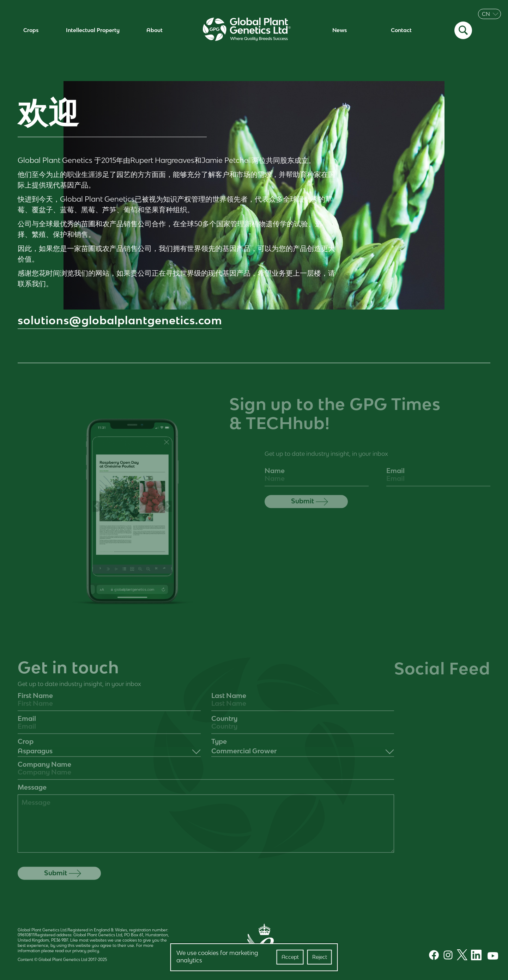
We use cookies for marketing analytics (217, 957)
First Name (35, 700)
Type (219, 746)
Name (275, 476)
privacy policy (86, 951)
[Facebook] (432, 956)
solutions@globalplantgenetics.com (120, 320)
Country (224, 723)
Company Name (44, 769)
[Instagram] (446, 956)
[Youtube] (489, 956)
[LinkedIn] (474, 956)
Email (395, 476)
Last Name (229, 700)
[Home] (247, 30)
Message (32, 792)
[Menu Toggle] (501, 30)
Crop (26, 746)
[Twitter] (460, 956)
